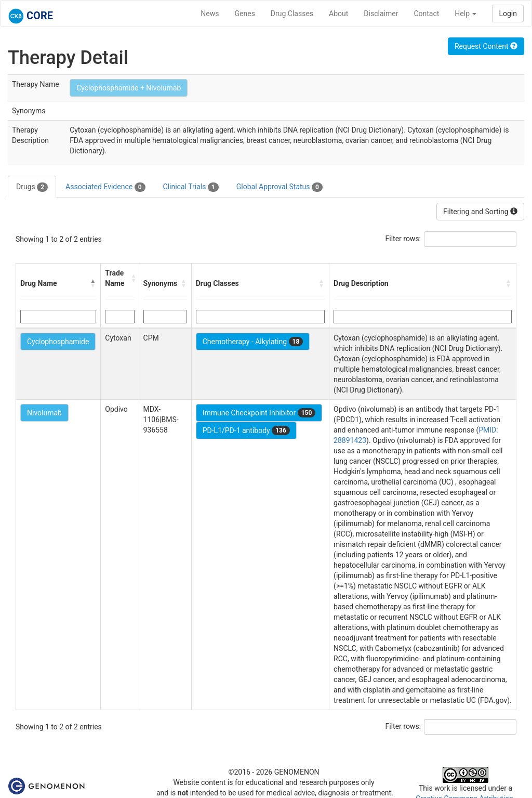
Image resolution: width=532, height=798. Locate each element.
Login (508, 14)
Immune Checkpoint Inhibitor (259, 413)
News (210, 14)
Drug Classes (292, 14)
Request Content (486, 46)
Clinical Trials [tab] (191, 187)
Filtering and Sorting (480, 212)
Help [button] (465, 14)
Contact (426, 14)
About (338, 14)
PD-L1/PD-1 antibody (246, 430)
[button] (93, 283)
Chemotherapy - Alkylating (253, 342)
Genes (245, 14)
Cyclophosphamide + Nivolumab (129, 88)
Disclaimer (381, 14)
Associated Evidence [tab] (105, 187)
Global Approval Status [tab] (280, 187)
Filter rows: (403, 239)
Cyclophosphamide (58, 342)
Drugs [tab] (32, 187)
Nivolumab (44, 413)
